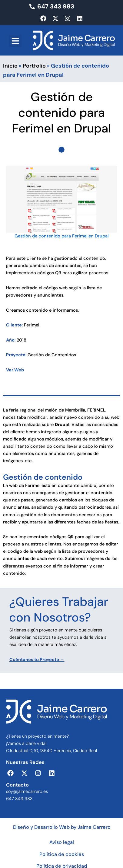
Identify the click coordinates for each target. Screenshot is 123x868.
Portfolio (34, 66)
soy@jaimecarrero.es (27, 792)
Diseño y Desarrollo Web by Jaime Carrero (62, 827)
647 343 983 (19, 799)
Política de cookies (62, 854)
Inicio (10, 66)
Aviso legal (62, 842)
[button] (15, 41)
